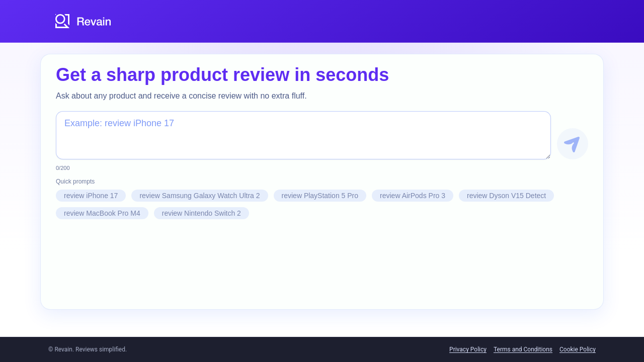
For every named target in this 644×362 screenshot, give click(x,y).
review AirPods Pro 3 (413, 196)
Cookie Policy (578, 349)
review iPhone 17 (91, 196)
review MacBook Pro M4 (102, 213)
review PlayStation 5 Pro (320, 196)
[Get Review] (573, 144)
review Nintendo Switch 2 (202, 213)
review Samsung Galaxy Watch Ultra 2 (199, 196)
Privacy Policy (468, 349)
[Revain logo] (84, 21)
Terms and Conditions (523, 349)
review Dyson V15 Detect (506, 196)
